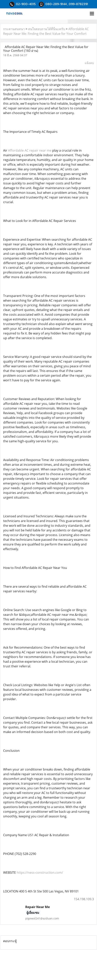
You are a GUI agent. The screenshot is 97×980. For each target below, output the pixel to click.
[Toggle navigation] (92, 14)
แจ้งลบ (89, 63)
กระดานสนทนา (14, 29)
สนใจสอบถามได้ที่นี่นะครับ (47, 29)
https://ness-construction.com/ (40, 873)
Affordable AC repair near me (30, 150)
